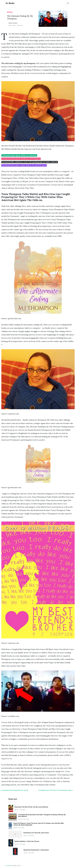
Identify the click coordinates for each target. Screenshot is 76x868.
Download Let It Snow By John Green (36, 833)
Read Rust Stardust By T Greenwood (36, 850)
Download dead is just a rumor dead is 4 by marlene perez (24, 165)
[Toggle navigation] (68, 3)
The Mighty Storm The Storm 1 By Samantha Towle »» (56, 790)
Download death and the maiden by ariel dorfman (21, 159)
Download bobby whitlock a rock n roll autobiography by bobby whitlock (30, 162)
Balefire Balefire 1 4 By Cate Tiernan (27, 841)
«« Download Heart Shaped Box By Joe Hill (14, 790)
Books (10, 12)
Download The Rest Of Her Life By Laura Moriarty (31, 807)
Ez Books (8, 866)
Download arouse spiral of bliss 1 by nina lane (19, 155)
